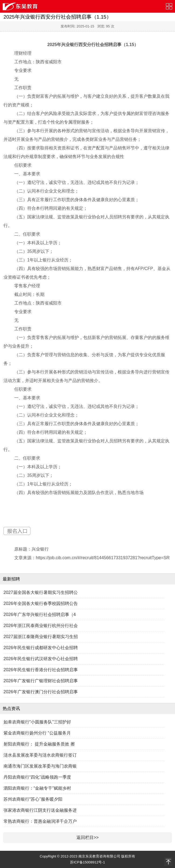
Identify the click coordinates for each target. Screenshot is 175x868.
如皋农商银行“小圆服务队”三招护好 (37, 722)
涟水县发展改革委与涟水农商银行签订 (40, 755)
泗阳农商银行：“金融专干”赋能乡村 (37, 788)
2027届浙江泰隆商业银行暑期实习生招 (41, 637)
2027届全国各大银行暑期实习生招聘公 (41, 592)
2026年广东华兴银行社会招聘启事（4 (40, 615)
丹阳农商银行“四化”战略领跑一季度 (37, 777)
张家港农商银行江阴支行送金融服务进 (40, 810)
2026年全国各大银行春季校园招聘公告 (41, 603)
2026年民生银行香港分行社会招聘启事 (41, 670)
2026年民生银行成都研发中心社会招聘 (41, 648)
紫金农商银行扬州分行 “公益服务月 (37, 733)
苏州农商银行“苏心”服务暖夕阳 (33, 799)
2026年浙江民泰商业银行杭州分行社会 (41, 626)
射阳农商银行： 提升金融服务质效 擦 (39, 744)
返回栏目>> (88, 837)
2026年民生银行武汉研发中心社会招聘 (41, 659)
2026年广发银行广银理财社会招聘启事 (41, 681)
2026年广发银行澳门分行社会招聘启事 (41, 692)
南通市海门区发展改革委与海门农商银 (40, 766)
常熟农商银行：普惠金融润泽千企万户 (40, 821)
